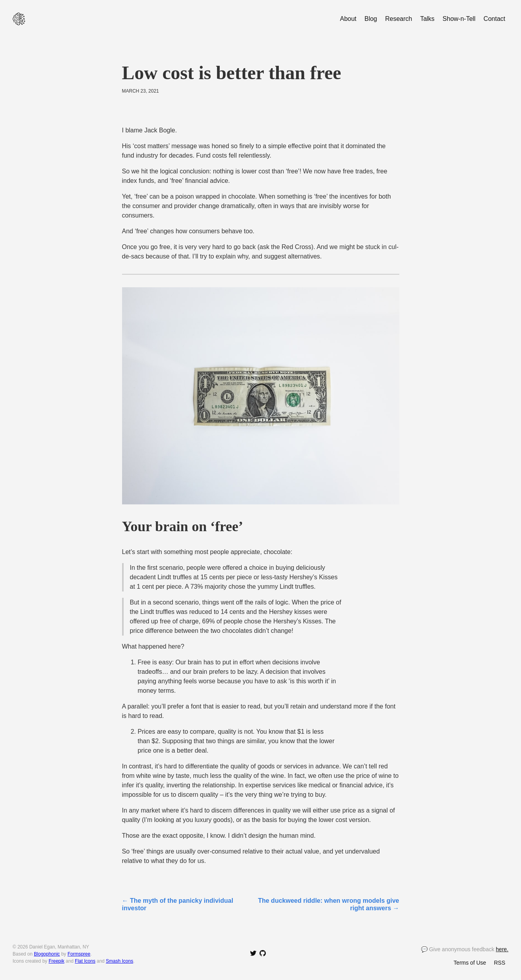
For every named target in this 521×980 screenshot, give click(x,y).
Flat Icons (85, 961)
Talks (427, 19)
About (348, 19)
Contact (494, 19)
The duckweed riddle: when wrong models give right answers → (328, 904)
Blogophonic (47, 954)
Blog (371, 19)
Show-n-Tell (459, 19)
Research (399, 19)
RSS (500, 963)
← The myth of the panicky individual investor (178, 904)
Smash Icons (120, 961)
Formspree (79, 954)
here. (502, 949)
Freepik (56, 961)
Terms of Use (470, 963)
